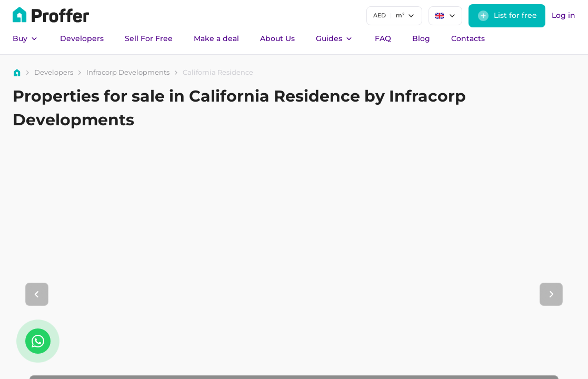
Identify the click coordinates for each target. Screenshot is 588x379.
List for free (507, 16)
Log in (564, 15)
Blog (421, 38)
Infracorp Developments (128, 72)
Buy (26, 39)
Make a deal (216, 38)
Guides (335, 39)
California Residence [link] (218, 72)
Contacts (468, 38)
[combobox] (394, 16)
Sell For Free (149, 38)
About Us (277, 38)
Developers (82, 38)
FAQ (383, 38)
